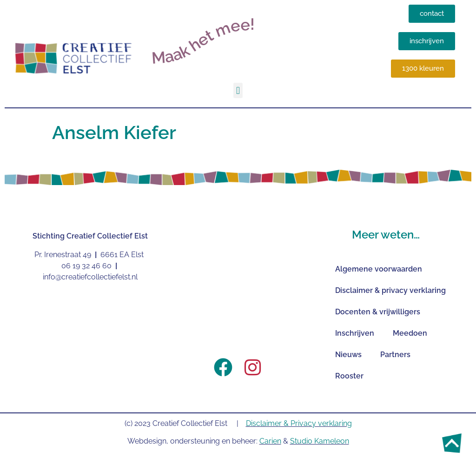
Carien (270, 441)
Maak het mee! (203, 41)
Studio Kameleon (320, 441)
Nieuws (348, 355)
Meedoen (410, 333)
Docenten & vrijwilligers (378, 312)
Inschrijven (355, 333)
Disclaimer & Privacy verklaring (299, 423)
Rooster (349, 376)
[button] (238, 90)
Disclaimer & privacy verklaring (390, 290)
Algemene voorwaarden (379, 269)
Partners (395, 355)
